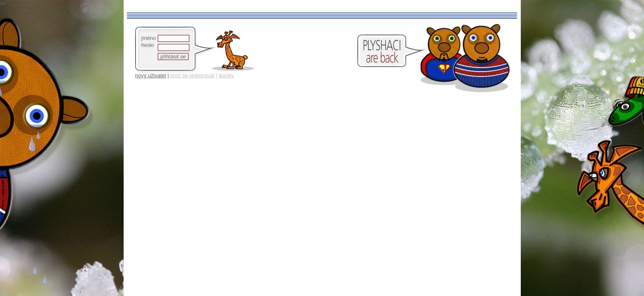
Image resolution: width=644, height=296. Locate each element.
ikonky (226, 75)
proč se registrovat (192, 75)
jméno (148, 38)
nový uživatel (151, 75)
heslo (148, 45)
